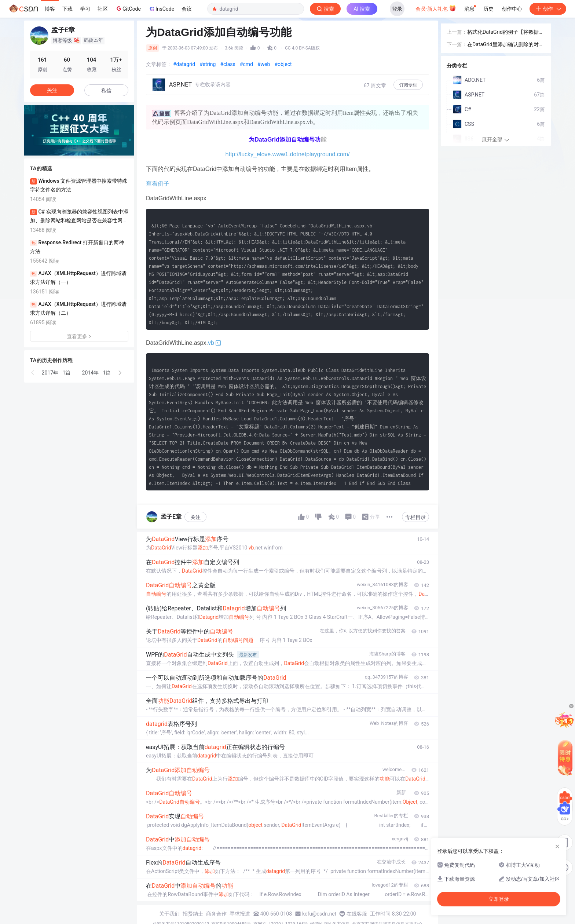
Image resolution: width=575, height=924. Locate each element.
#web (264, 64)
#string (208, 64)
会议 (187, 9)
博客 (50, 9)
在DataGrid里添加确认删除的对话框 (506, 45)
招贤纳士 (193, 914)
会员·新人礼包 (436, 8)
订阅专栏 (408, 85)
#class (228, 64)
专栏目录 (415, 517)
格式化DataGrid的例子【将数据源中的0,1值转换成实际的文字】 (506, 32)
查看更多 (79, 336)
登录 (397, 9)
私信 (106, 91)
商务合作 (216, 914)
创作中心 (512, 9)
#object (283, 64)
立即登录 (499, 899)
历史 (488, 9)
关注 (195, 517)
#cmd (246, 64)
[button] (33, 373)
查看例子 (158, 184)
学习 (85, 9)
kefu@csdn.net (319, 914)
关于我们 (169, 914)
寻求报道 (240, 914)
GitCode (128, 8)
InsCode (161, 9)
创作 (548, 9)
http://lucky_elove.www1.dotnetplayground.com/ (288, 154)
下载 (67, 9)
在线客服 (357, 914)
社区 (103, 9)
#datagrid (184, 64)
